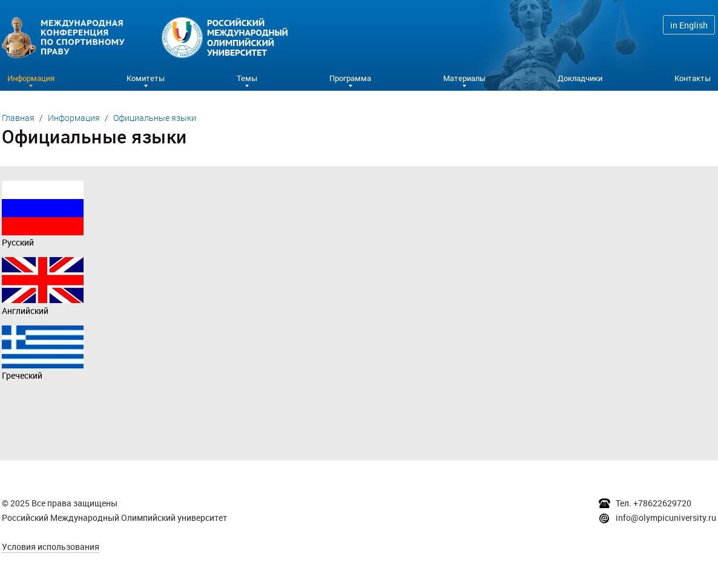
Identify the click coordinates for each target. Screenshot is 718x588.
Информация (74, 118)
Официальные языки (155, 118)
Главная (18, 118)
